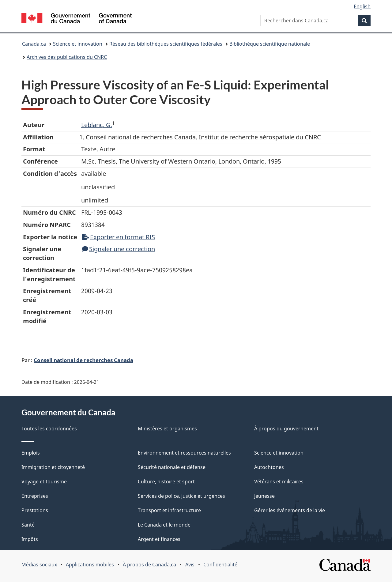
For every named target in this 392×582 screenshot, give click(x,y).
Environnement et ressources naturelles (184, 453)
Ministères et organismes (167, 429)
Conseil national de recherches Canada (83, 360)
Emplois (31, 453)
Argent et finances (159, 539)
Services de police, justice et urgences (181, 496)
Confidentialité (220, 565)
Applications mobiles (90, 565)
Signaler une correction (119, 249)
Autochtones (269, 467)
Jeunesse (264, 496)
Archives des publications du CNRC (67, 57)
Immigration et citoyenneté (53, 467)
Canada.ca (34, 44)
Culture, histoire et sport (166, 482)
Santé (28, 525)
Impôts (30, 539)
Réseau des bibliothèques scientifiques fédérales (166, 44)
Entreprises (35, 496)
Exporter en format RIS (119, 237)
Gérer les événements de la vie (290, 510)
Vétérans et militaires (279, 482)
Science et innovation (78, 44)
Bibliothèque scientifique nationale (270, 44)
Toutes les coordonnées (49, 429)
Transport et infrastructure (169, 510)
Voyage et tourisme (44, 482)
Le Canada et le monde (164, 525)
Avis (190, 565)
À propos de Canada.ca (149, 565)
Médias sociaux (39, 565)
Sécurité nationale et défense (172, 467)
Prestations (35, 510)
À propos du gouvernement (286, 429)
